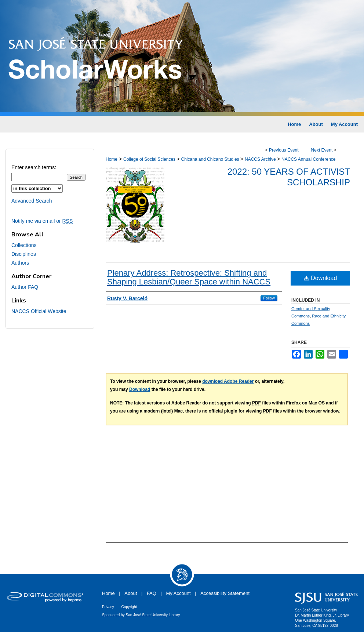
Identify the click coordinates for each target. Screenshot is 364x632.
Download (321, 278)
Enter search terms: (34, 167)
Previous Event (284, 150)
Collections (24, 245)
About (131, 593)
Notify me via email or (42, 221)
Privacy (108, 607)
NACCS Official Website (39, 311)
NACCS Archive (261, 159)
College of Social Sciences (150, 159)
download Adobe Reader (228, 381)
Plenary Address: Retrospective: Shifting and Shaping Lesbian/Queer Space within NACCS (189, 277)
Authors (20, 263)
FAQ (152, 593)
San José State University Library (153, 615)
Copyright (129, 607)
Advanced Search (32, 201)
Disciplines (24, 254)
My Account (179, 593)
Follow (269, 298)
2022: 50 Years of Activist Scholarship (289, 177)
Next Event (322, 150)
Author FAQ (25, 287)
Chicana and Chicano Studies (210, 159)
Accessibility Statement (225, 593)
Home (112, 159)
